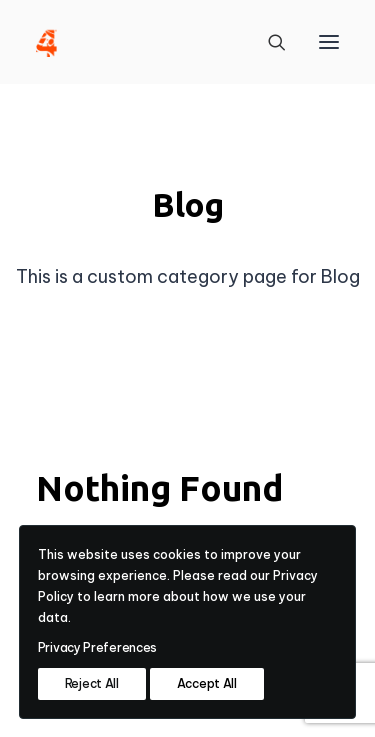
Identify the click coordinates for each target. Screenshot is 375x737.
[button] (329, 42)
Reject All (92, 683)
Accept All (207, 683)
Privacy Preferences (97, 647)
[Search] (268, 42)
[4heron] (46, 42)
